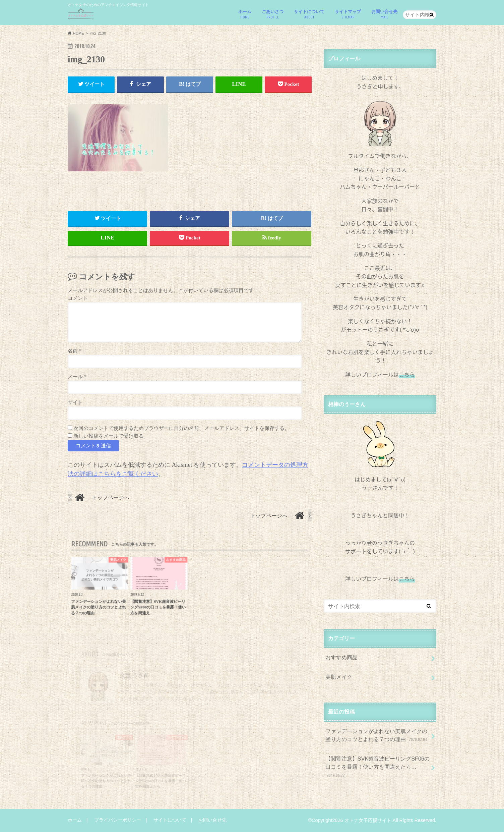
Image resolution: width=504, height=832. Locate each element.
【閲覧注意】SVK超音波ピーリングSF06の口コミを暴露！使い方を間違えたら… (377, 767)
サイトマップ (348, 14)
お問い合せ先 (384, 14)
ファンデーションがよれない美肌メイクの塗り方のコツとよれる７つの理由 (377, 736)
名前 (75, 351)
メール (77, 376)
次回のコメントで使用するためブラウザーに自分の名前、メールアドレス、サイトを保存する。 (181, 428)
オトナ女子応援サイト (368, 820)
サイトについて (309, 14)
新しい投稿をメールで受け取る (109, 436)
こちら (407, 578)
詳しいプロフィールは (380, 374)
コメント (78, 298)
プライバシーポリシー (118, 820)
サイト (75, 402)
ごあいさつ (273, 14)
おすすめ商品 (341, 657)
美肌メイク (339, 677)
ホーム (245, 14)
